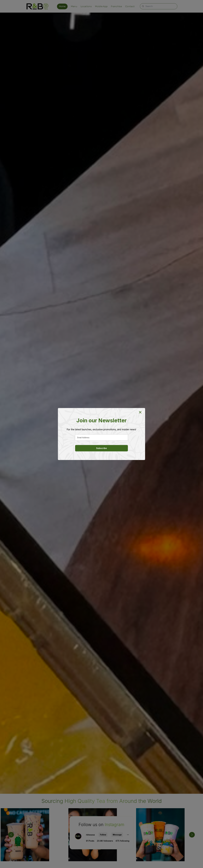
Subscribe (101, 448)
